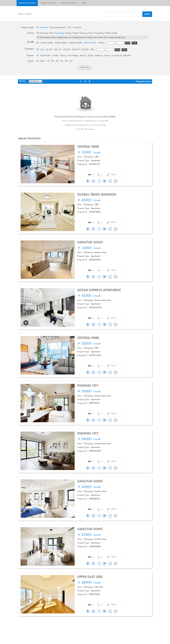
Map (84, 3)
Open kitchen (45, 56)
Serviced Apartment (58, 28)
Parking (63, 56)
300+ (93, 50)
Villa (69, 28)
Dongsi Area (92, 37)
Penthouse (99, 56)
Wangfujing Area (79, 37)
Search (29, 14)
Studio (43, 61)
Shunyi (51, 33)
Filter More (85, 68)
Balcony (83, 56)
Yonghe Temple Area (117, 37)
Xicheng (68, 33)
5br (66, 61)
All (37, 28)
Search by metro (48, 3)
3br (57, 61)
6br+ (71, 61)
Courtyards (77, 28)
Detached (127, 56)
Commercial (117, 56)
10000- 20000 (47, 43)
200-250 (76, 50)
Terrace (107, 56)
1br (48, 61)
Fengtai (75, 33)
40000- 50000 (90, 43)
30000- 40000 (76, 43)
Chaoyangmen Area (48, 37)
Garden (55, 56)
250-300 (85, 50)
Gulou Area (103, 37)
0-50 (42, 50)
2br (53, 61)
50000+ (102, 43)
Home (21, 14)
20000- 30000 (61, 43)
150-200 (67, 50)
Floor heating (73, 56)
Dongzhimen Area (64, 37)
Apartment (44, 28)
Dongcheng (59, 33)
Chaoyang (44, 33)
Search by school (69, 3)
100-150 (57, 50)
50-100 (49, 50)
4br (62, 61)
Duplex (91, 56)
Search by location (27, 3)
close (167, 3)
